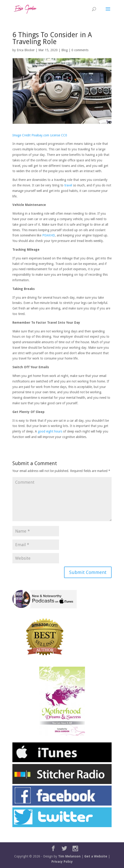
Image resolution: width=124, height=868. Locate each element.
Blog (65, 50)
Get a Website (96, 856)
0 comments (80, 50)
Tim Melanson (69, 856)
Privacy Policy (62, 862)
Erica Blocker (26, 50)
